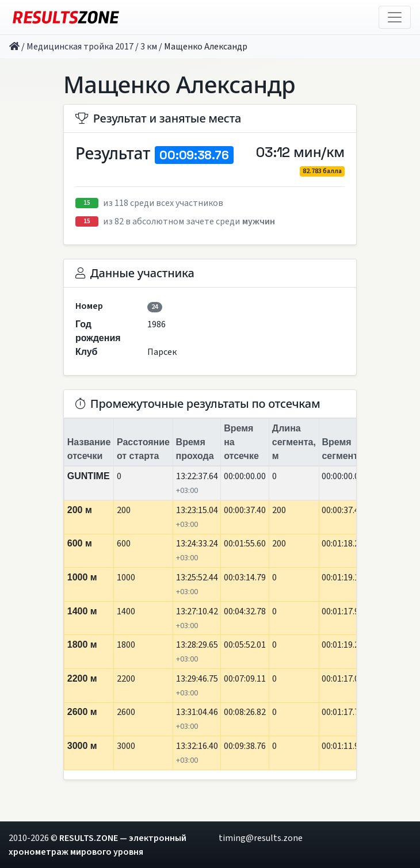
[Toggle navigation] (395, 17)
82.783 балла (322, 171)
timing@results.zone (261, 838)
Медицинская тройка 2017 (80, 47)
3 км (149, 47)
